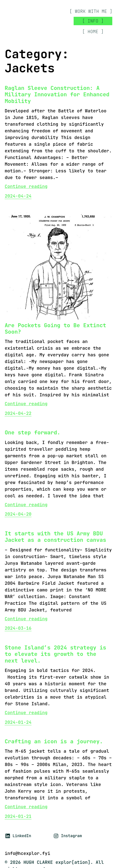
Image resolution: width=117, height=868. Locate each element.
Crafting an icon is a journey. (54, 742)
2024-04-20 (18, 514)
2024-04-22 (18, 413)
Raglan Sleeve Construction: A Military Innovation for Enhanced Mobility (57, 95)
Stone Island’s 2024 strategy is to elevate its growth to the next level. (55, 654)
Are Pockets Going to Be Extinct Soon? (55, 329)
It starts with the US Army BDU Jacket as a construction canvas (55, 537)
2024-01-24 (18, 722)
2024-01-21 (18, 816)
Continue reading (26, 186)
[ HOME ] (93, 31)
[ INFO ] (93, 21)
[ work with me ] (91, 11)
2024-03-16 (18, 628)
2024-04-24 (18, 196)
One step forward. (32, 433)
